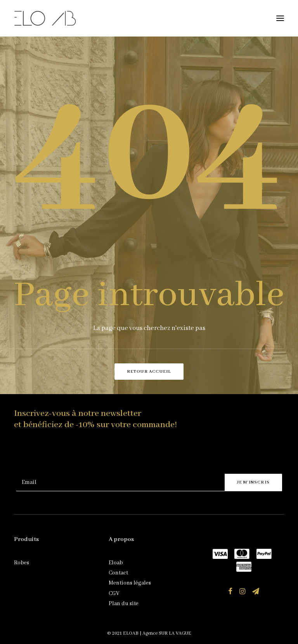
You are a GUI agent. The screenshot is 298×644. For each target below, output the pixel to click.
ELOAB (131, 633)
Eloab (116, 563)
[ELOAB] (45, 18)
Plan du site (124, 604)
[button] (280, 18)
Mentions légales (130, 583)
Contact (118, 573)
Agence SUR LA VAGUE (167, 633)
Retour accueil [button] (149, 372)
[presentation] (75, 455)
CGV (114, 593)
